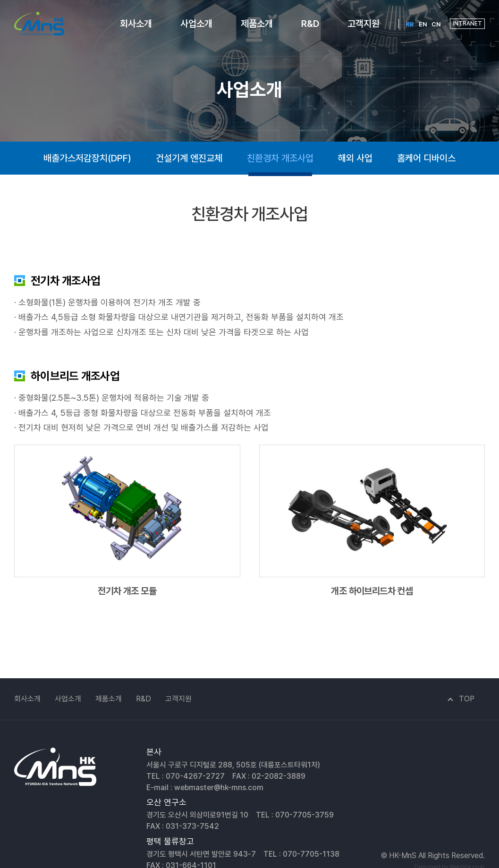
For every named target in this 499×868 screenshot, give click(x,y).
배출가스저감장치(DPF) (87, 158)
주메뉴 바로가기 (0, 0)
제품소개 (257, 24)
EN (423, 24)
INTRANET (467, 24)
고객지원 (364, 24)
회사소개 (136, 24)
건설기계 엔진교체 (189, 158)
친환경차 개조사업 (280, 158)
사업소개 (196, 24)
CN (436, 24)
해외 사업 (355, 158)
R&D (310, 24)
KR (410, 24)
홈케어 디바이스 (426, 158)
